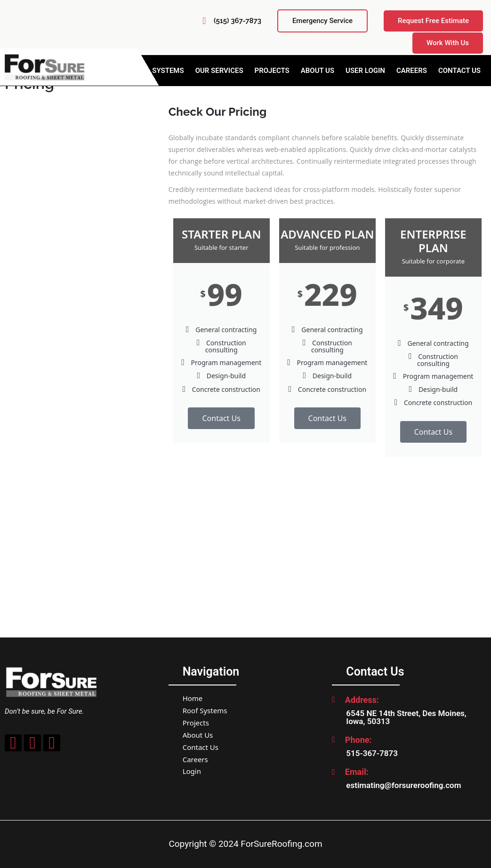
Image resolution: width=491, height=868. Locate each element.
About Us (318, 71)
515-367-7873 (372, 753)
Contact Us (459, 71)
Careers (412, 71)
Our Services (219, 71)
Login (192, 771)
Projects (272, 71)
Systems (168, 71)
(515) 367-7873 (237, 21)
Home (193, 698)
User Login (365, 71)
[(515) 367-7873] (204, 21)
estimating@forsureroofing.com (403, 785)
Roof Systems (205, 710)
